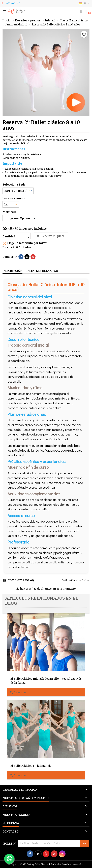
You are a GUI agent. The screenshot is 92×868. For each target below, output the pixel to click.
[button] (4, 11)
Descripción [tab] (12, 271)
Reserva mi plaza (50, 236)
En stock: (9, 247)
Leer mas (18, 693)
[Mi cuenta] (86, 12)
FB (11, 11)
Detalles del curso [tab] (42, 271)
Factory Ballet (21, 11)
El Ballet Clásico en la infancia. (31, 766)
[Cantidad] (22, 236)
